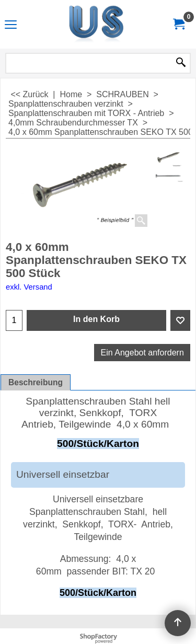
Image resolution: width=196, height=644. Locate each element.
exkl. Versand (29, 287)
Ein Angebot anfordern (142, 353)
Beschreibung (36, 382)
